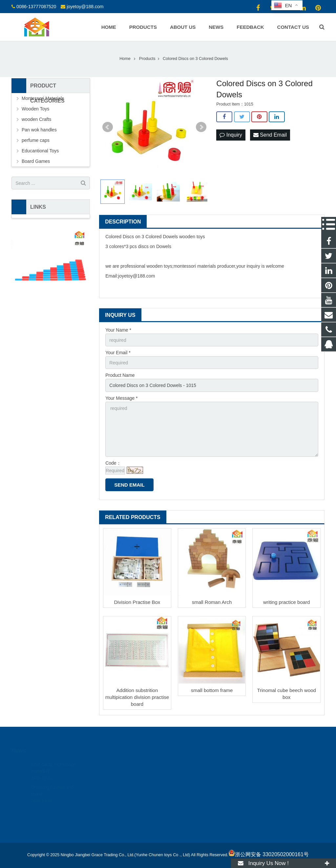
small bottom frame (212, 690)
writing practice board (287, 602)
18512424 (190, 764)
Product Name (120, 375)
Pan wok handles (39, 130)
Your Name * (118, 330)
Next (201, 127)
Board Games (36, 161)
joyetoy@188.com (85, 7)
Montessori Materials (43, 98)
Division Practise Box (137, 602)
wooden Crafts (36, 119)
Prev (108, 127)
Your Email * (118, 353)
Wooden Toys (35, 109)
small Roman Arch (212, 602)
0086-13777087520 (36, 7)
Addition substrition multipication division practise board (137, 697)
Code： (113, 463)
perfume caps (36, 140)
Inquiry (231, 135)
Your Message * (121, 398)
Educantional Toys (40, 151)
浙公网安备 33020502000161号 (269, 854)
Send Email (270, 135)
